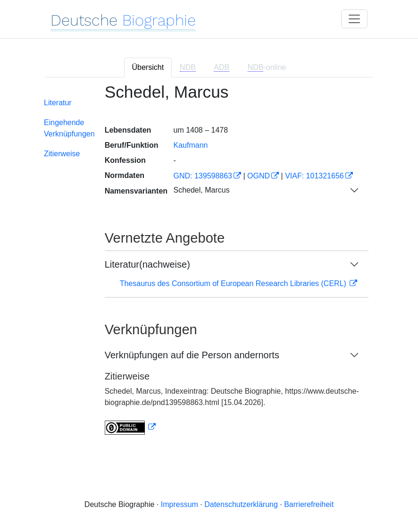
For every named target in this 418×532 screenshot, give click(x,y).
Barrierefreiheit (309, 504)
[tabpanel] (209, 265)
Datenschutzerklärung (241, 504)
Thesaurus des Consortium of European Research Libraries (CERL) (234, 283)
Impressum (180, 504)
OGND (259, 176)
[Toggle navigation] (354, 19)
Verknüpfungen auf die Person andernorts (192, 355)
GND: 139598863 (203, 176)
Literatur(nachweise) (147, 264)
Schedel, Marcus (201, 190)
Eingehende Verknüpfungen (69, 128)
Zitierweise (62, 154)
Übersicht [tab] (148, 67)
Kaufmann (190, 145)
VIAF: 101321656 (314, 176)
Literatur (58, 103)
